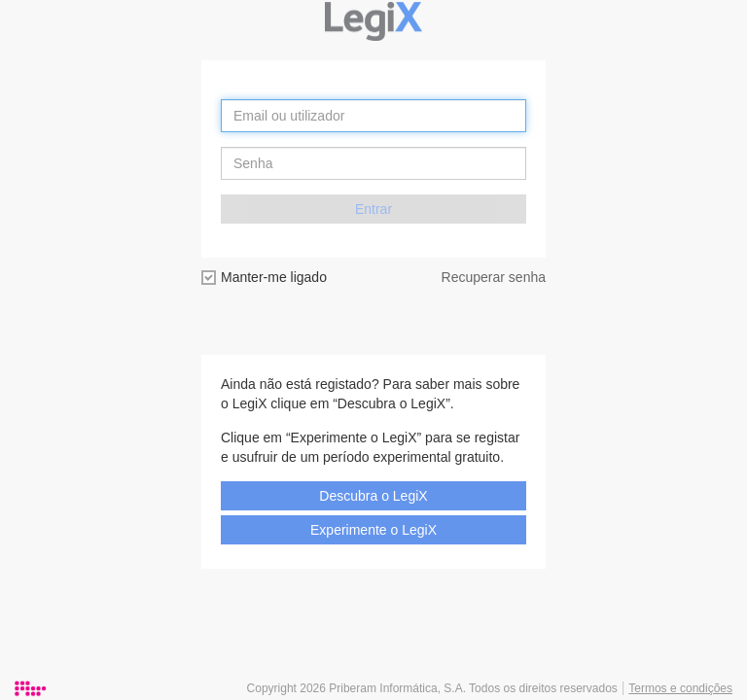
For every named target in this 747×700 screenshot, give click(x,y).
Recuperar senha (494, 277)
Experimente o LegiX (373, 530)
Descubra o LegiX (373, 496)
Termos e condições (680, 688)
